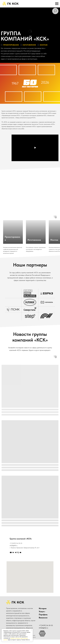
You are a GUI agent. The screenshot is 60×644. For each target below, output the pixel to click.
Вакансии (43, 618)
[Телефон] (18, 552)
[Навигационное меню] (57, 4)
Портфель (43, 615)
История (43, 608)
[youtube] (11, 552)
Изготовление (34, 240)
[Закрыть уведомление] (32, 630)
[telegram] (16, 552)
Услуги (42, 611)
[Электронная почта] (20, 552)
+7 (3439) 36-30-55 (16, 543)
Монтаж (54, 240)
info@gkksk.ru (14, 545)
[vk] (13, 552)
